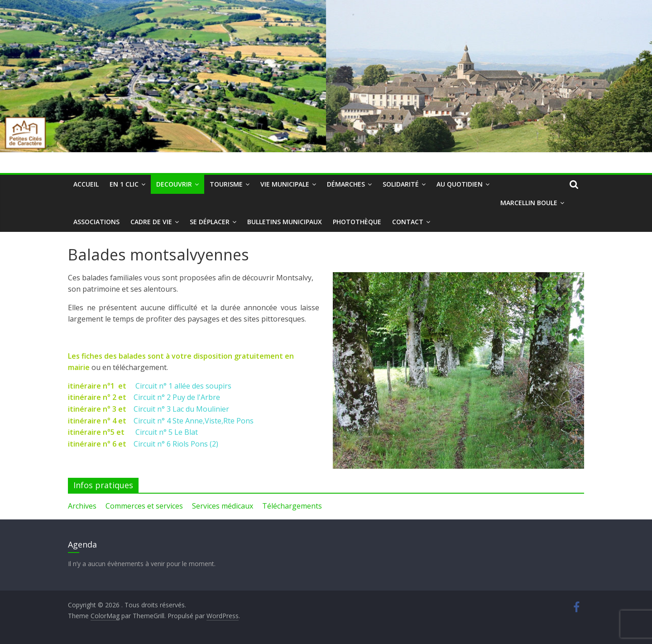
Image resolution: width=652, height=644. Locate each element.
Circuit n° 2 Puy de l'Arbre (177, 397)
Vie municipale (285, 184)
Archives (82, 506)
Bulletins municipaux (285, 222)
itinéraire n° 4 (92, 421)
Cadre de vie (151, 222)
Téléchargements (292, 506)
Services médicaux (223, 506)
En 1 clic (124, 184)
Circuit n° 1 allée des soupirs (183, 386)
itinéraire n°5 (91, 432)
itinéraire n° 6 (92, 444)
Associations (96, 222)
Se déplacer (210, 222)
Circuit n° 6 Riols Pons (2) (176, 444)
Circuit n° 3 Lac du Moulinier (181, 409)
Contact (408, 222)
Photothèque (357, 222)
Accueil (86, 184)
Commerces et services (144, 506)
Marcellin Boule (529, 203)
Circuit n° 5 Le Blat (167, 432)
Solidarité (401, 184)
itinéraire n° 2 (93, 397)
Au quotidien (460, 184)
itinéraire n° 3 (92, 409)
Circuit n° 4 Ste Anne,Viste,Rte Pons (194, 421)
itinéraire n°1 (92, 386)
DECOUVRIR (174, 184)
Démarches (346, 184)
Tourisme (226, 184)
